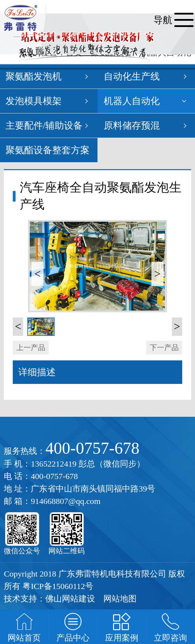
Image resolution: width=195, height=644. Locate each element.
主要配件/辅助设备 (44, 126)
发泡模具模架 (34, 101)
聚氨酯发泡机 (34, 76)
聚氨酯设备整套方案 (48, 150)
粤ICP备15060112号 (58, 586)
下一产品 (164, 348)
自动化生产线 (132, 76)
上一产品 (31, 348)
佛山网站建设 (70, 599)
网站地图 (120, 599)
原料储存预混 (132, 126)
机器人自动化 (132, 101)
